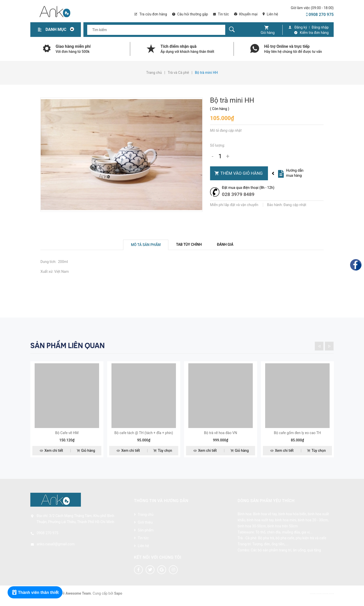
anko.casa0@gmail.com (56, 548)
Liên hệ (270, 14)
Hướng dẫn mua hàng (295, 173)
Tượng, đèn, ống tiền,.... (270, 548)
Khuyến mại (246, 14)
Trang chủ (146, 519)
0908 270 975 (320, 15)
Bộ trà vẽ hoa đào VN (221, 437)
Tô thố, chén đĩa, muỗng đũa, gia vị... (284, 536)
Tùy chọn (163, 455)
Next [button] (329, 346)
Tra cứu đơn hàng (151, 14)
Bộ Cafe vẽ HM (67, 437)
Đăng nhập (320, 27)
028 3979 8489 (238, 194)
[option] (67, 415)
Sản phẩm (146, 534)
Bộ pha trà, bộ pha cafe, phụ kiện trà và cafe (292, 542)
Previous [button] (319, 346)
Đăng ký (301, 27)
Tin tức (221, 14)
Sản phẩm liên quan (67, 346)
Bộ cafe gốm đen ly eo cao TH (297, 437)
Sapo (118, 598)
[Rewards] (35, 592)
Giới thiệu (145, 527)
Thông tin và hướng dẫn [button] (161, 505)
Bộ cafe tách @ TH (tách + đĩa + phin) (144, 437)
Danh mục (61, 29)
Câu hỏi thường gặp (190, 14)
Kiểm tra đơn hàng (314, 33)
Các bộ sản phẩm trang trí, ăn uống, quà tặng (286, 554)
